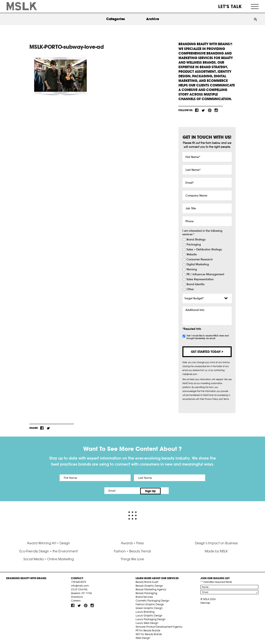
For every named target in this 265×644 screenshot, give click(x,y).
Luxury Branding (145, 611)
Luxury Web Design (147, 622)
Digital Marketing (198, 264)
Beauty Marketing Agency (151, 588)
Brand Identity (196, 284)
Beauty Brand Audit (147, 581)
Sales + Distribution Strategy (204, 250)
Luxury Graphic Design (149, 614)
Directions (77, 596)
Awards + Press (132, 542)
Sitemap (205, 602)
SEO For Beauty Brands (149, 633)
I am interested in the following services (202, 233)
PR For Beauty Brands (148, 629)
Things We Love (132, 558)
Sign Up (167, 491)
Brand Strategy (196, 240)
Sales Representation (200, 279)
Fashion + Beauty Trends (132, 550)
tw (203, 110)
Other (190, 289)
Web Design (143, 637)
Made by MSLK (216, 550)
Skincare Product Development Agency (159, 626)
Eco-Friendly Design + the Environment (49, 550)
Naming (192, 269)
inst (216, 110)
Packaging (194, 245)
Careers (76, 600)
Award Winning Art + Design (48, 542)
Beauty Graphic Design (149, 585)
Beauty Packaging (146, 592)
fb (197, 110)
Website (192, 255)
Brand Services (144, 596)
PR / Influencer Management (205, 274)
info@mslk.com (80, 585)
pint (210, 110)
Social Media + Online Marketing (49, 558)
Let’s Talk (230, 6)
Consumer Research (200, 260)
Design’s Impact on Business (216, 542)
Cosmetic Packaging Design (152, 600)
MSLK (22, 6)
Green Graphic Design (149, 607)
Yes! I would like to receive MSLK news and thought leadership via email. (208, 337)
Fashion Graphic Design (150, 603)
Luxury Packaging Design (151, 618)
